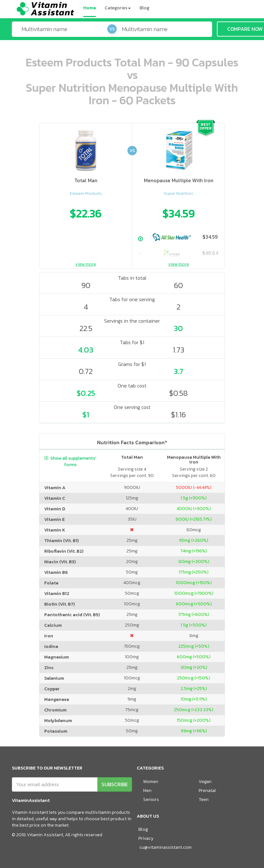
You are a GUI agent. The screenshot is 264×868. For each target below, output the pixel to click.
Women (151, 782)
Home (90, 8)
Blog (144, 8)
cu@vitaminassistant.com (165, 847)
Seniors (151, 800)
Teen (204, 800)
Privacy (146, 838)
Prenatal (207, 791)
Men (147, 791)
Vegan (205, 782)
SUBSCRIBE (115, 784)
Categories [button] (118, 8)
